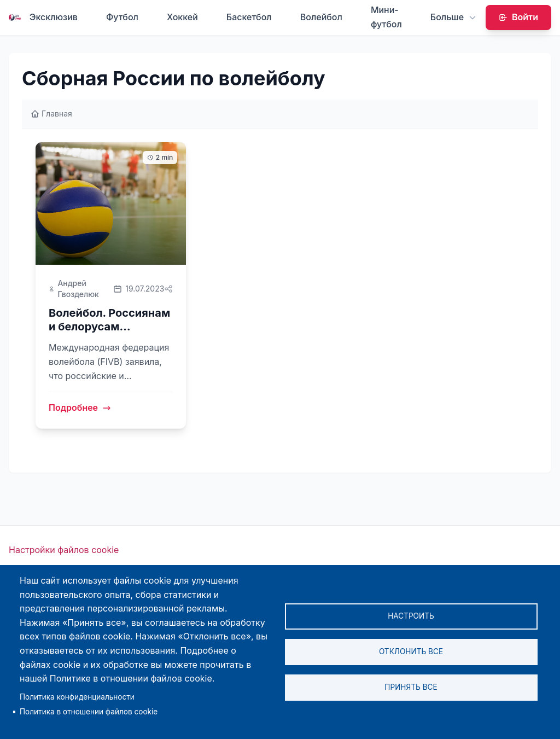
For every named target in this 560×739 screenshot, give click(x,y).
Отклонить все (411, 651)
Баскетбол (249, 17)
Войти (518, 17)
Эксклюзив (54, 17)
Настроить (411, 616)
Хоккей (182, 17)
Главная (51, 114)
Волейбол (321, 17)
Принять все (411, 687)
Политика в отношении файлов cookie (89, 712)
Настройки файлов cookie (64, 550)
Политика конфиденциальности (77, 697)
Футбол (122, 17)
